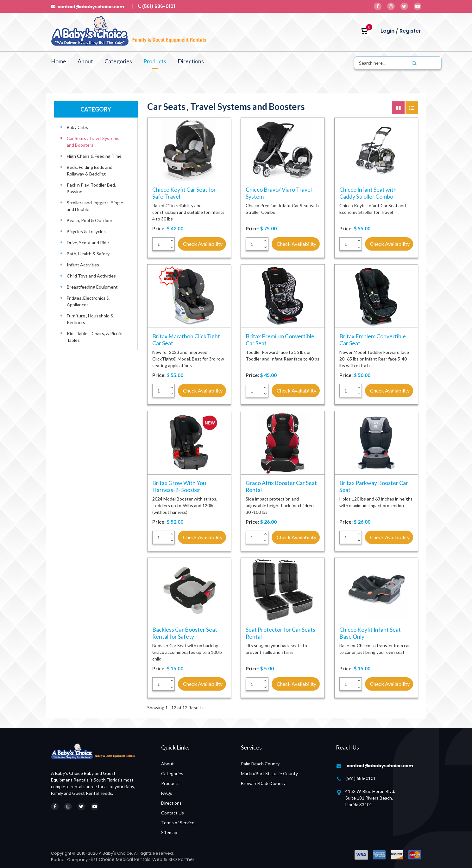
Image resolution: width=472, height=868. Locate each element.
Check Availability (203, 244)
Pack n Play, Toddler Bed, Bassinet (91, 188)
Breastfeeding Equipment (92, 287)
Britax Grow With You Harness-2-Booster (179, 486)
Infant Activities (83, 265)
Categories (118, 61)
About (85, 61)
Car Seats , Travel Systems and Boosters (93, 142)
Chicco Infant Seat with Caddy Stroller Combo (368, 193)
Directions (191, 61)
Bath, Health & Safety (88, 254)
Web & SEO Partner (173, 859)
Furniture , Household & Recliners (90, 319)
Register (410, 31)
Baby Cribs (77, 127)
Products (155, 61)
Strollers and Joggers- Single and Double (95, 206)
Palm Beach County (260, 764)
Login (387, 31)
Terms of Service (178, 823)
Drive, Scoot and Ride (88, 243)
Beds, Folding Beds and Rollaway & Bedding (90, 170)
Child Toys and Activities (91, 276)
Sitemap (169, 832)
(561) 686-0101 (361, 778)
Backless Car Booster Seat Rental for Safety (185, 633)
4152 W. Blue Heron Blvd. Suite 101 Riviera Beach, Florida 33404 (370, 798)
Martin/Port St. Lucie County (269, 773)
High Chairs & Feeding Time (94, 156)
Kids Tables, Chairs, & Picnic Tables (94, 337)
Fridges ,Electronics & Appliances (88, 301)
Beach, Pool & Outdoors (91, 220)
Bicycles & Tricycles (86, 231)
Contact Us (173, 813)
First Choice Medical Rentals (120, 859)
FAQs (167, 793)
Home (59, 61)
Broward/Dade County (263, 783)
